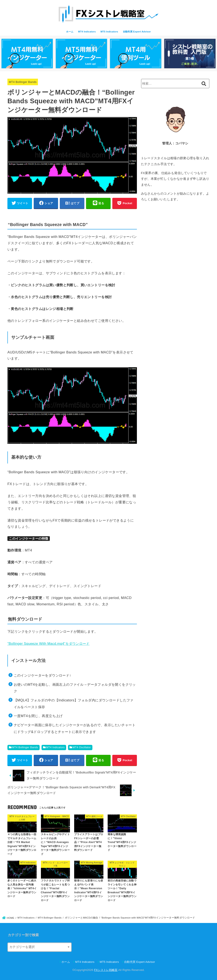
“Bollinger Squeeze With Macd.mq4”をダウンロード (49, 644)
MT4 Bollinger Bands (23, 82)
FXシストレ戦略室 (106, 970)
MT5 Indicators (109, 32)
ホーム (70, 32)
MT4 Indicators (87, 32)
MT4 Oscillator (82, 747)
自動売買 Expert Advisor (137, 32)
